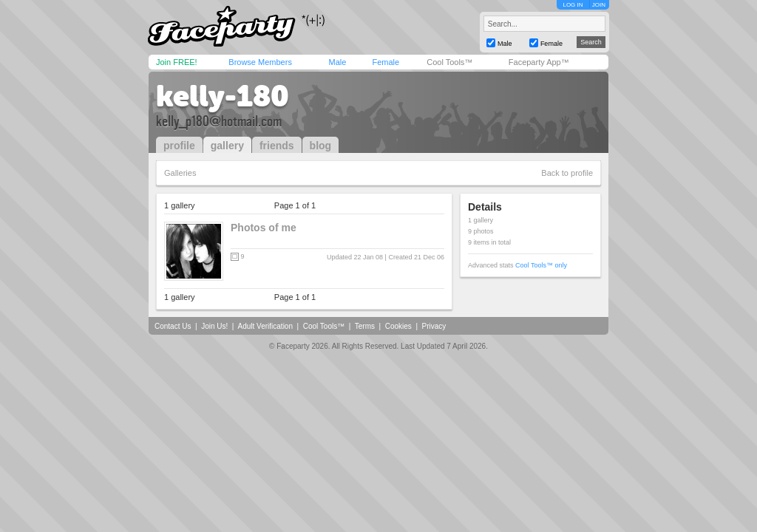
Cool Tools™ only (541, 265)
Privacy (434, 326)
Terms (365, 326)
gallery (227, 146)
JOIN (599, 5)
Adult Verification (265, 326)
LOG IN (573, 5)
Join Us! (214, 326)
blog (321, 146)
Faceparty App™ (539, 62)
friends (277, 146)
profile (179, 146)
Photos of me (264, 228)
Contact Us (173, 326)
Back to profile (567, 173)
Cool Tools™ (449, 62)
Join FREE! (177, 62)
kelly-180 (223, 96)
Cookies (398, 326)
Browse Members (260, 62)
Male (337, 62)
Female (386, 62)
